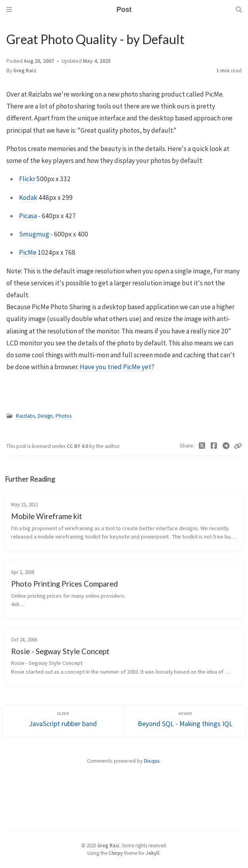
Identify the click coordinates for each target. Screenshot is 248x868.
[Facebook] (214, 446)
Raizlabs (25, 416)
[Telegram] (226, 446)
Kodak (28, 198)
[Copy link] (238, 446)
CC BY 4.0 (78, 446)
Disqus (152, 761)
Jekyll (153, 853)
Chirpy (115, 853)
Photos (63, 416)
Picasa (28, 216)
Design (45, 416)
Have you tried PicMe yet (115, 367)
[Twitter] (202, 446)
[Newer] (185, 722)
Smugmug (34, 234)
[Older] (63, 722)
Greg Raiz (25, 71)
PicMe (28, 252)
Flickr (27, 179)
